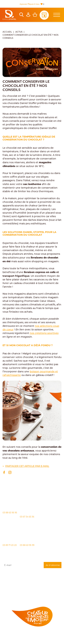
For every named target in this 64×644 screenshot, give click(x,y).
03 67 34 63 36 (27, 517)
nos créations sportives (44, 333)
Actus (19, 32)
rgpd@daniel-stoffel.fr (38, 586)
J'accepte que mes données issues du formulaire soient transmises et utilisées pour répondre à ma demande (32, 580)
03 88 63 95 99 (27, 545)
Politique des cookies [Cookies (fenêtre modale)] (46, 637)
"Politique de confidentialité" (12, 589)
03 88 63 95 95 (10, 513)
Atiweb (52, 640)
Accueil (7, 32)
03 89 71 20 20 (10, 545)
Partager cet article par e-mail (27, 466)
